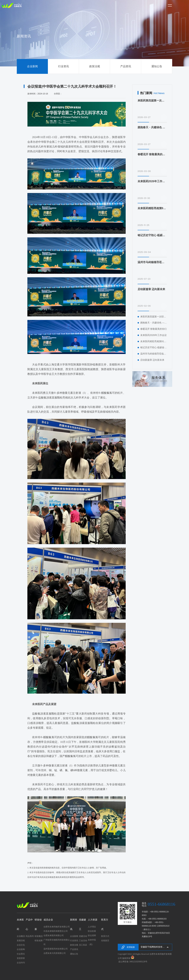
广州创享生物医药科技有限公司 (57, 942)
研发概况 (39, 936)
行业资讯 (64, 66)
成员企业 (48, 920)
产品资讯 (126, 66)
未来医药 (20, 924)
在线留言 (105, 941)
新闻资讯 (74, 924)
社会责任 (21, 954)
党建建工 (82, 924)
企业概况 (21, 936)
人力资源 (93, 920)
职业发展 (92, 931)
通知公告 (157, 66)
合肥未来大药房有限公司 (55, 953)
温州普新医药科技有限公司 (56, 949)
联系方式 (105, 924)
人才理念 (92, 927)
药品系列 (30, 936)
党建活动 (83, 936)
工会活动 (83, 941)
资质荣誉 (21, 958)
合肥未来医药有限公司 (54, 936)
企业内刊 (21, 963)
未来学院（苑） (92, 942)
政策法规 (95, 66)
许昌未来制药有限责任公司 (56, 931)
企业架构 (21, 949)
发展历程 (21, 941)
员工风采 (83, 945)
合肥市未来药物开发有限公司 (57, 927)
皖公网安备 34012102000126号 (133, 962)
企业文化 (21, 945)
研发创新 (38, 924)
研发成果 (39, 941)
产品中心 (29, 924)
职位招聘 (92, 936)
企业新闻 (32, 66)
